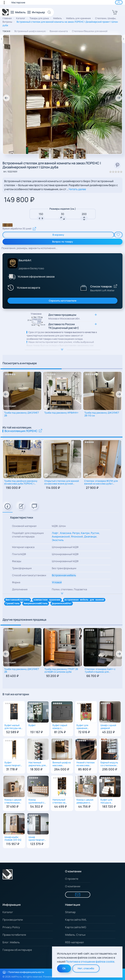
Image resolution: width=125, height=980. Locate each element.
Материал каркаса (23, 547)
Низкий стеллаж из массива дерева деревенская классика (86, 765)
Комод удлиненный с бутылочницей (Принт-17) (37, 802)
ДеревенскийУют (62, 604)
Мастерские (18, 2)
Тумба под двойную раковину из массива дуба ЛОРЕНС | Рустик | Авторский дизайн (21, 483)
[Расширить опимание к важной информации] (63, 350)
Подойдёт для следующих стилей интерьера (28, 535)
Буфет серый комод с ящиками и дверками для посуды (60, 727)
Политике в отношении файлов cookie (90, 962)
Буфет (32, 726)
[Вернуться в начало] (6, 12)
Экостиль (58, 540)
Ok (64, 968)
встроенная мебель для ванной (84, 600)
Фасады (17, 561)
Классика (66, 533)
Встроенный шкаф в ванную (30, 31)
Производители (13, 920)
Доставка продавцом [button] (64, 317)
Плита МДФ (19, 554)
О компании (73, 886)
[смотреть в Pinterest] (117, 165)
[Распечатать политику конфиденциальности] (4, 972)
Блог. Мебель (11, 942)
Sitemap (70, 912)
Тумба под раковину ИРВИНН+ (61, 413)
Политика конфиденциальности (26, 972)
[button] (6, 2)
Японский (77, 537)
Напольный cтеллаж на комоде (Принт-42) (59, 802)
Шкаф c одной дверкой (108, 727)
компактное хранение (47, 600)
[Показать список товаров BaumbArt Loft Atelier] (84, 288)
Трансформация (22, 568)
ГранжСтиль (13, 604)
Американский (61, 537)
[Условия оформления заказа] (12, 277)
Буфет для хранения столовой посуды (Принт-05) (83, 727)
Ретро (76, 533)
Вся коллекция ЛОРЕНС (23, 431)
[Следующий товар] (123, 39)
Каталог (8, 912)
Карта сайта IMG (76, 927)
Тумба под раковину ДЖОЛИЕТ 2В (22, 414)
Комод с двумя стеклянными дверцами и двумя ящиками (13, 802)
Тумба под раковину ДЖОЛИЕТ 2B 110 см (102, 414)
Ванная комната (59, 31)
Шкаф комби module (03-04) (13, 839)
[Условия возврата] (23, 288)
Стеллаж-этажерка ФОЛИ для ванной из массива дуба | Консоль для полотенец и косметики (101, 483)
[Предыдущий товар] (2, 39)
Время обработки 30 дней (19, 229)
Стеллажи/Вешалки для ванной (90, 31)
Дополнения (20, 589)
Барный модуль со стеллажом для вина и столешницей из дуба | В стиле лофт (110, 765)
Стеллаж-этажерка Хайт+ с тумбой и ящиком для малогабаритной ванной (100, 671)
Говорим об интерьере (17, 950)
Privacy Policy (11, 927)
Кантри (85, 533)
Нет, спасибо (86, 968)
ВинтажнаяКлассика (18, 600)
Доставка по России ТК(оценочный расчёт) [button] (64, 326)
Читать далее (77, 189)
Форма (16, 582)
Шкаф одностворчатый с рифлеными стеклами (38, 839)
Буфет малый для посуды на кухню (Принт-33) (13, 727)
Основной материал (24, 526)
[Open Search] (50, 12)
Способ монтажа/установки (29, 575)
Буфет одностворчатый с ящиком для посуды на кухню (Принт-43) (14, 765)
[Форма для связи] (78, 895)
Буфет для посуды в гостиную (106, 802)
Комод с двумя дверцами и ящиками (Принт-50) (85, 802)
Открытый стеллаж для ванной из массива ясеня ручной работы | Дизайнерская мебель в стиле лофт (62, 483)
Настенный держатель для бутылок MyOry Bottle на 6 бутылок (37, 765)
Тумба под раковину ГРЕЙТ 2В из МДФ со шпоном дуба (61, 671)
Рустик (95, 533)
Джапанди (90, 537)
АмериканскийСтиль (36, 604)
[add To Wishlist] (118, 235)
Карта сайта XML (76, 920)
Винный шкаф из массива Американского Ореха (62, 765)
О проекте (72, 879)
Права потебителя (14, 935)
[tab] (8, 506)
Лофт (55, 533)
